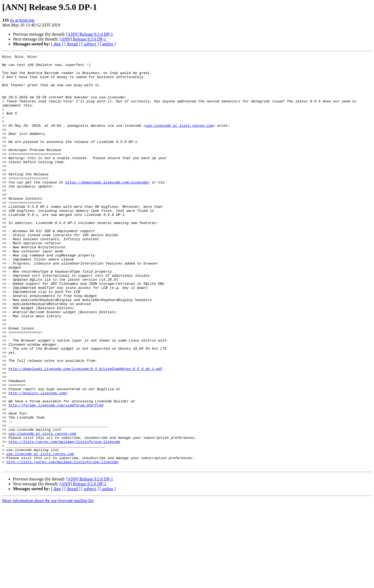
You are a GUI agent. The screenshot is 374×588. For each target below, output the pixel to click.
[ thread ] (72, 44)
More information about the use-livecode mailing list (48, 583)
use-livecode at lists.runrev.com (179, 140)
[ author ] (108, 44)
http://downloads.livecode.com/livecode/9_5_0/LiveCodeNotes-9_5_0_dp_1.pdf (85, 432)
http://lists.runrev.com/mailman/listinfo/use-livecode (64, 519)
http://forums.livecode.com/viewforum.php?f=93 (56, 476)
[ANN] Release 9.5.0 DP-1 (90, 34)
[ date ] (57, 44)
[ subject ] (90, 44)
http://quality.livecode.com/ (38, 461)
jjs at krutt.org (22, 20)
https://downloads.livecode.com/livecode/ (108, 208)
